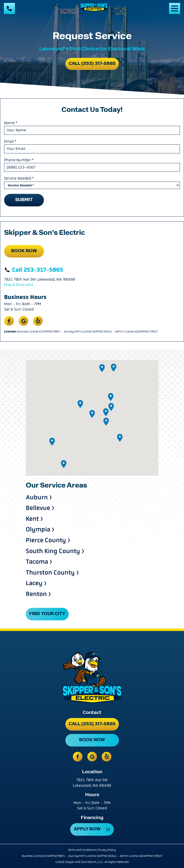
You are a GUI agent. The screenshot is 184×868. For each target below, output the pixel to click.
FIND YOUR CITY (47, 614)
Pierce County (46, 540)
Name (11, 123)
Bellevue (38, 508)
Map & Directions (19, 285)
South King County (53, 551)
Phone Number (19, 160)
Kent (32, 519)
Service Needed (19, 178)
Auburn (37, 498)
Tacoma (37, 562)
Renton (36, 594)
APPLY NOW (87, 829)
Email (10, 141)
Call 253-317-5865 (34, 270)
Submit (24, 200)
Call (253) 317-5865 (92, 64)
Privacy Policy (107, 850)
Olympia (38, 530)
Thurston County (50, 573)
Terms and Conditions (82, 850)
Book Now (24, 251)
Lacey (34, 583)
